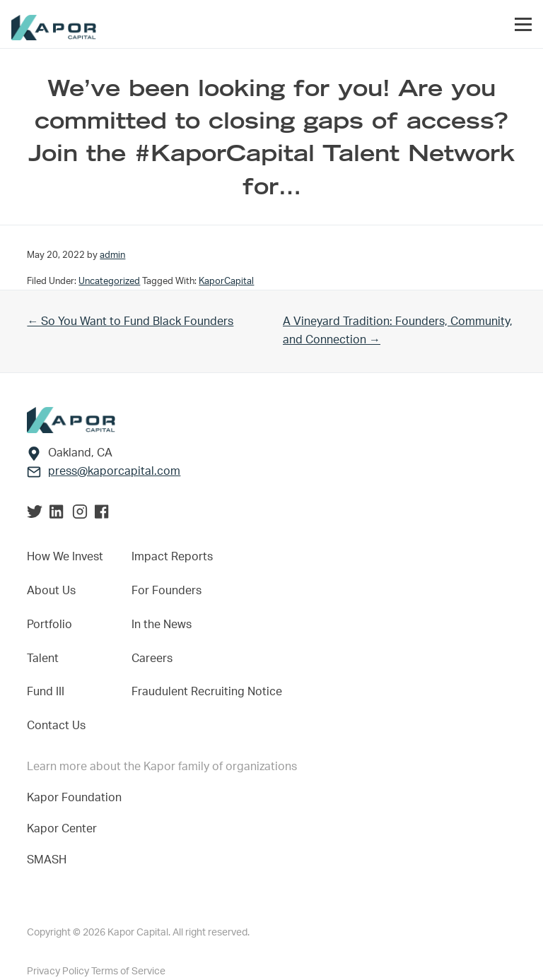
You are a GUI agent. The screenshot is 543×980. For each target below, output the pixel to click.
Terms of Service (128, 972)
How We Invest (65, 557)
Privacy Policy (59, 972)
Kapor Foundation (77, 798)
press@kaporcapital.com (114, 471)
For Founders (167, 591)
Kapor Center (65, 829)
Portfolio (49, 625)
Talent (43, 659)
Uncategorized (109, 281)
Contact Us (56, 726)
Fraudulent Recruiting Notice (207, 692)
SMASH (47, 860)
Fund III (46, 692)
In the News (162, 625)
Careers (152, 659)
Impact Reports (172, 557)
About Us (51, 591)
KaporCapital (226, 281)
